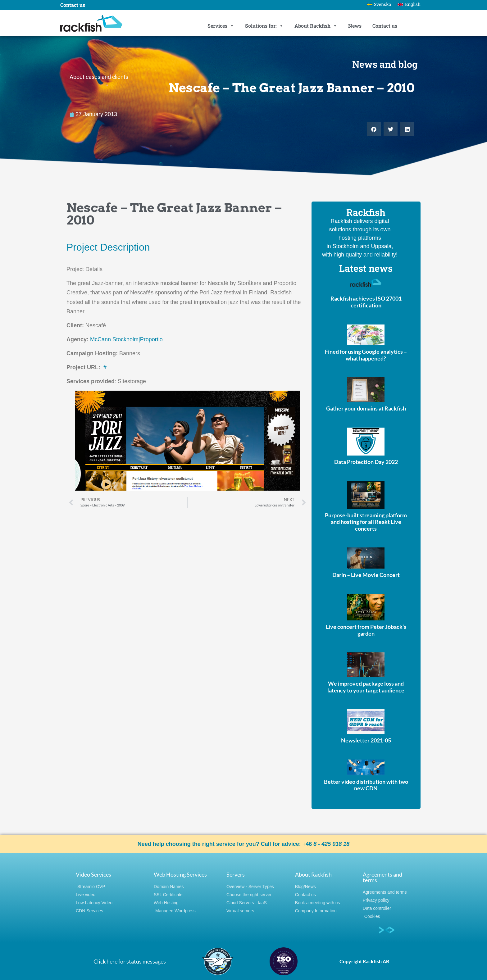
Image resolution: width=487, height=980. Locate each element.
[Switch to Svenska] (379, 4)
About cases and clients (99, 77)
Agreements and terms (382, 877)
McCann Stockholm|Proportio (126, 339)
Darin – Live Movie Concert (366, 575)
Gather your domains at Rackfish (366, 408)
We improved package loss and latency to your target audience (366, 687)
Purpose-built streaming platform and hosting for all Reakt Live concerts (366, 522)
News (355, 26)
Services (221, 26)
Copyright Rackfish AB (364, 961)
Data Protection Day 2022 (366, 462)
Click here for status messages (130, 961)
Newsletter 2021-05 (366, 740)
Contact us (385, 26)
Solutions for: (264, 26)
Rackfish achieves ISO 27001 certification (366, 302)
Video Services (93, 874)
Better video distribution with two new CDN (366, 785)
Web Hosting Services (180, 874)
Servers (236, 874)
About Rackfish (316, 26)
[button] (374, 129)
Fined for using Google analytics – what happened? (366, 355)
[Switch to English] (409, 4)
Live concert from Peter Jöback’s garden (366, 630)
